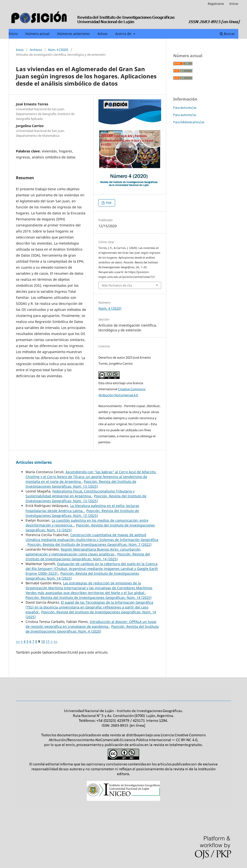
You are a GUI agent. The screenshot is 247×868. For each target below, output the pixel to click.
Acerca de (124, 34)
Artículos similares (34, 462)
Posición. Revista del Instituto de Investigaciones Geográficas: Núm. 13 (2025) (81, 484)
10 (43, 641)
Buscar (227, 34)
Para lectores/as (185, 108)
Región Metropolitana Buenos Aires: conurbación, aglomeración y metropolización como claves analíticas (83, 552)
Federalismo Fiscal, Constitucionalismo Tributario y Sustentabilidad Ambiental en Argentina (80, 494)
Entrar (234, 4)
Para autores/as (185, 115)
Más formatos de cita (117, 285)
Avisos (103, 34)
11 (48, 641)
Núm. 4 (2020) (58, 50)
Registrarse (216, 4)
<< (18, 641)
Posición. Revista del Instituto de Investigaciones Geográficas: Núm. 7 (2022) (89, 544)
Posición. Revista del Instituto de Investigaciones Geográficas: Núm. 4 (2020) (92, 629)
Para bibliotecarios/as (189, 122)
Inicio (13, 34)
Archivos (36, 50)
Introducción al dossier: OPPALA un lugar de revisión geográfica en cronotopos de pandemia (91, 624)
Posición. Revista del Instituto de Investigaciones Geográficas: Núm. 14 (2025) (88, 557)
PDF (108, 203)
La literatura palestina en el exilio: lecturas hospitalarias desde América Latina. (82, 508)
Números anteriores (73, 34)
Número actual (37, 34)
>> (55, 641)
